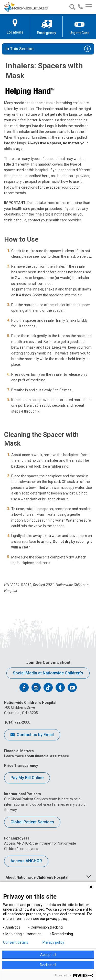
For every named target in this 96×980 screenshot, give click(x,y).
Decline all (48, 965)
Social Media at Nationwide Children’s (48, 673)
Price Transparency (21, 766)
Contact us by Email (32, 735)
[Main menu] (89, 7)
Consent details (16, 942)
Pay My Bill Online (27, 778)
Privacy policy (53, 942)
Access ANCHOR (26, 861)
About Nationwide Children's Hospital (37, 877)
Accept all (48, 955)
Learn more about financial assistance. (37, 756)
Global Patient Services (32, 822)
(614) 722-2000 (17, 722)
